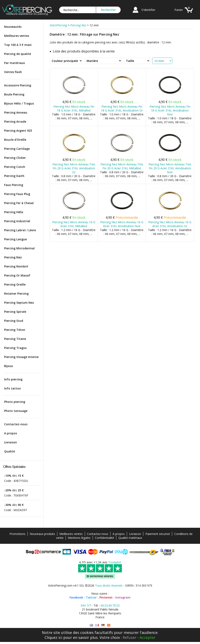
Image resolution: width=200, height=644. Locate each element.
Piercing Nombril (16, 266)
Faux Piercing (14, 185)
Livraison (11, 442)
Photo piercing (15, 402)
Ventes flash (13, 72)
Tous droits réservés (109, 585)
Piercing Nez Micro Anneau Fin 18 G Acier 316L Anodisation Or (122, 108)
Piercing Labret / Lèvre (20, 230)
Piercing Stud (14, 321)
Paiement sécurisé (158, 534)
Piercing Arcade (15, 121)
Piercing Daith (14, 176)
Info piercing (13, 379)
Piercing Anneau (16, 112)
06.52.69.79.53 (110, 605)
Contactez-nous (16, 424)
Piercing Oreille (15, 284)
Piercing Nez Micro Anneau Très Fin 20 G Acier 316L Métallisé (122, 166)
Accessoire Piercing (18, 85)
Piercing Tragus (15, 348)
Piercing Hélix (14, 212)
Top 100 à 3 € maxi (18, 45)
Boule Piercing (14, 94)
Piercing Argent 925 (18, 131)
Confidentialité (104, 538)
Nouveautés (13, 27)
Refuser (129, 637)
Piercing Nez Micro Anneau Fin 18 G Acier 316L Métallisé (74, 108)
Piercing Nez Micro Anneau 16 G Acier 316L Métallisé (74, 224)
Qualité (9, 451)
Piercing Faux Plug (17, 194)
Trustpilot (115, 562)
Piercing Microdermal (19, 248)
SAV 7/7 (86, 605)
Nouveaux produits (42, 534)
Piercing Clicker (15, 158)
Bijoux (9, 366)
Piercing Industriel (17, 221)
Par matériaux (15, 63)
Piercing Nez (13, 257)
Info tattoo (12, 388)
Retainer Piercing (16, 294)
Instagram (123, 597)
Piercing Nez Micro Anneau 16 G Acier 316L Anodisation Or (170, 224)
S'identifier (148, 10)
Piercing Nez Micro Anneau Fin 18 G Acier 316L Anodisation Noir (170, 110)
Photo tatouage (16, 411)
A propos (11, 433)
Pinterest (106, 597)
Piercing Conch (15, 167)
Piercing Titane (15, 339)
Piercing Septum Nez (19, 303)
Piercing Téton (15, 330)
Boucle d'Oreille (15, 140)
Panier (179, 10)
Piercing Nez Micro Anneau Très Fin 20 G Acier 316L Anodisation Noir (170, 168)
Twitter (91, 597)
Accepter (148, 637)
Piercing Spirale (15, 312)
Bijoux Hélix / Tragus (19, 103)
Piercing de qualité (18, 54)
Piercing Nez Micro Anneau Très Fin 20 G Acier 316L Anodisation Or (74, 168)
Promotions (17, 534)
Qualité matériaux (130, 538)
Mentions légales (79, 538)
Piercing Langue (15, 239)
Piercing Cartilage (17, 149)
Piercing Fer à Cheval (19, 203)
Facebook (76, 597)
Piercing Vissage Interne (21, 357)
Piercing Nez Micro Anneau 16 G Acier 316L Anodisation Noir (122, 224)
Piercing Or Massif (17, 275)
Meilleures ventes (17, 36)
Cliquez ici (53, 637)
